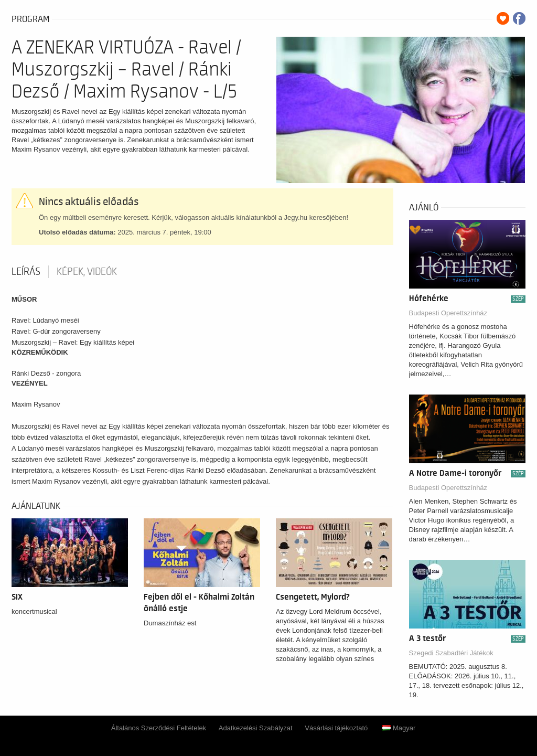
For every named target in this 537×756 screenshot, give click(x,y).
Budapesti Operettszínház (448, 313)
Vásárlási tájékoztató (336, 728)
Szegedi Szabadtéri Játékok (451, 653)
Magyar (399, 728)
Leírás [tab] (26, 272)
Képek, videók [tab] (87, 272)
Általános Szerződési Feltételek (159, 728)
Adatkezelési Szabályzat (256, 728)
